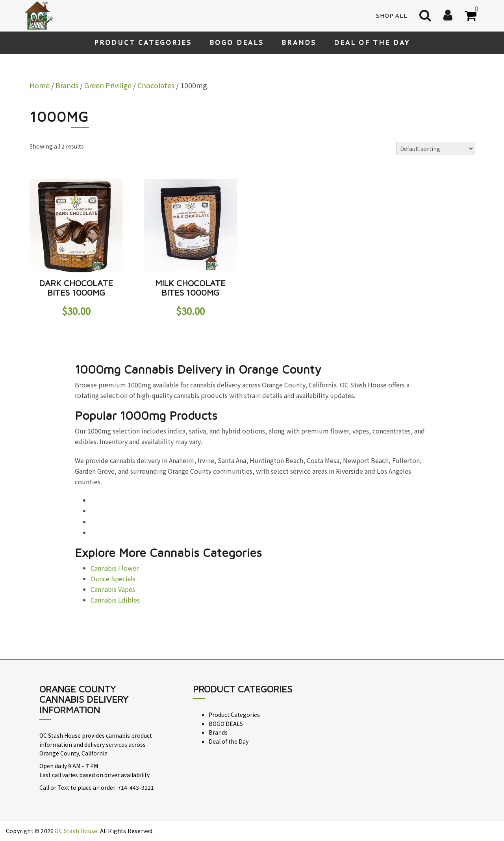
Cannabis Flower (115, 568)
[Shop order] (435, 149)
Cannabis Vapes (113, 589)
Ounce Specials (113, 579)
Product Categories (143, 43)
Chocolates (156, 85)
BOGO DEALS (237, 43)
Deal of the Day (372, 43)
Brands (299, 43)
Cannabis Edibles (115, 600)
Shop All (392, 16)
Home (40, 85)
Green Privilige (108, 85)
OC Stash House (76, 831)
